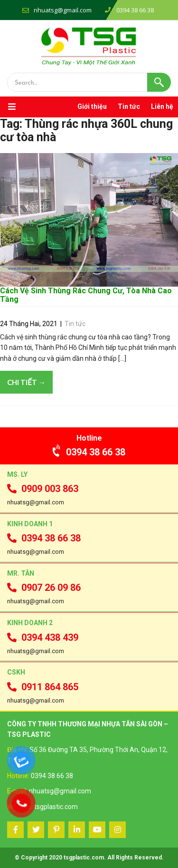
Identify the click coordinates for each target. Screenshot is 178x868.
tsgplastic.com (56, 807)
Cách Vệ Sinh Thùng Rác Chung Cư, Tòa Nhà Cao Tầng (86, 295)
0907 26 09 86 (44, 588)
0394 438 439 (43, 637)
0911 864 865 (43, 687)
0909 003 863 (43, 489)
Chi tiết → (26, 382)
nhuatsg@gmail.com (63, 10)
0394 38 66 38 (89, 452)
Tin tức (129, 106)
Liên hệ (162, 106)
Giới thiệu (92, 106)
